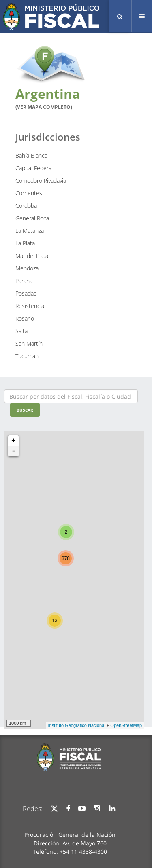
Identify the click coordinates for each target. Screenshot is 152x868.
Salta (21, 331)
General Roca (32, 218)
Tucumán (27, 356)
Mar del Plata (32, 256)
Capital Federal (34, 168)
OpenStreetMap (126, 725)
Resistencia (30, 306)
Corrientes (29, 193)
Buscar (25, 410)
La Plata (25, 243)
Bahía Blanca (31, 155)
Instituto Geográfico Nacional (77, 725)
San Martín (29, 343)
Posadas (26, 293)
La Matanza (30, 231)
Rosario (25, 318)
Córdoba (26, 206)
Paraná (24, 281)
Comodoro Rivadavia (41, 181)
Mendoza (27, 268)
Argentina (48, 98)
